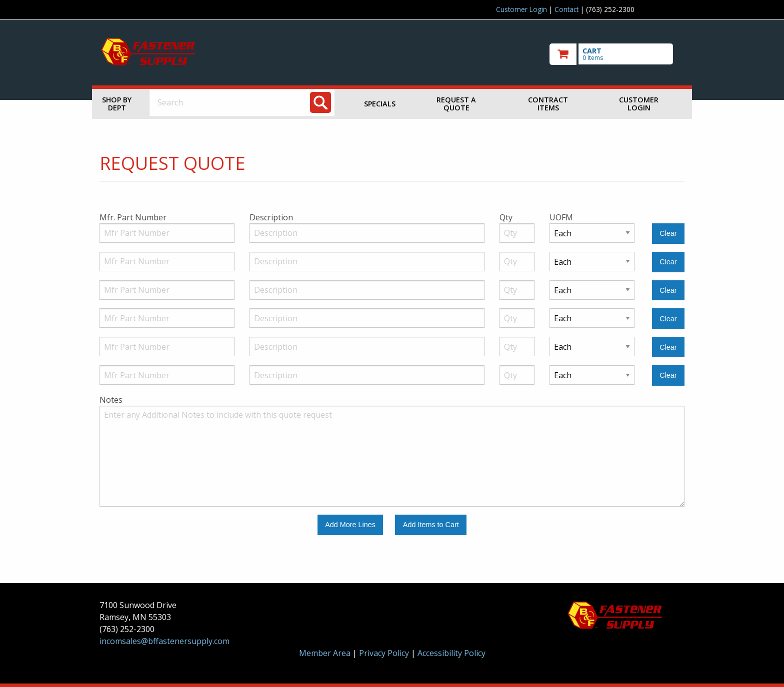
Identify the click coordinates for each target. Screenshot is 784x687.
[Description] (367, 233)
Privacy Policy (385, 653)
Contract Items (548, 104)
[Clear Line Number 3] (668, 291)
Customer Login (521, 9)
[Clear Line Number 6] (668, 375)
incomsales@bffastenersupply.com (164, 641)
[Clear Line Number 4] (668, 319)
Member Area (325, 653)
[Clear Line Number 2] (668, 262)
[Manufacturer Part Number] (167, 233)
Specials (380, 104)
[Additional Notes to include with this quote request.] (392, 456)
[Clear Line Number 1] (668, 234)
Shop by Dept (117, 104)
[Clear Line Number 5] (668, 347)
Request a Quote (456, 104)
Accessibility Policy (451, 653)
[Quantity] (517, 233)
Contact (566, 9)
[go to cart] (617, 54)
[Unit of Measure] (592, 233)
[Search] (320, 102)
